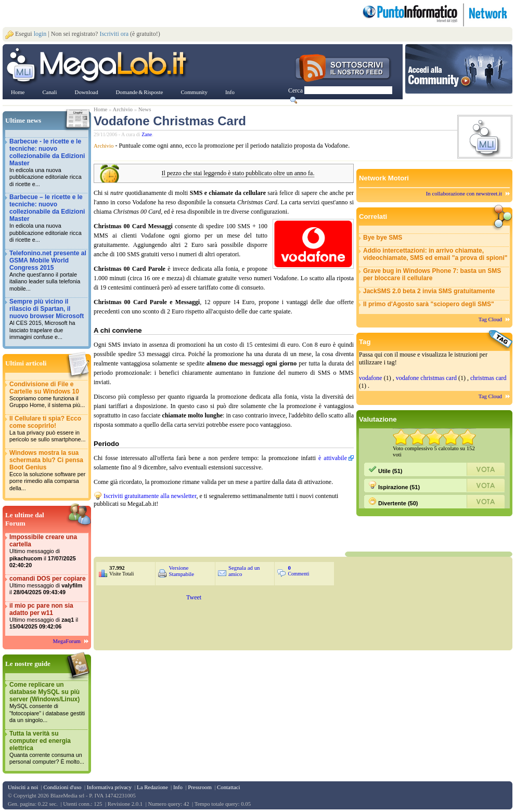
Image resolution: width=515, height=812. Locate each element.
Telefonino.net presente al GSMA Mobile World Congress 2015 (48, 271)
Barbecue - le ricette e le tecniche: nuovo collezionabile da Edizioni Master (48, 163)
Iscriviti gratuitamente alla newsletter (150, 496)
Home (100, 109)
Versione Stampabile (181, 571)
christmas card (488, 378)
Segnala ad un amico (244, 571)
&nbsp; (218, 529)
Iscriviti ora (114, 34)
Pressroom (200, 787)
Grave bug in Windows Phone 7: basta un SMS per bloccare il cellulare (432, 274)
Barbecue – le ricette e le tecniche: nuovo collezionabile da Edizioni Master (48, 219)
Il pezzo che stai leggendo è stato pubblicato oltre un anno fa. (238, 173)
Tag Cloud (490, 319)
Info (178, 787)
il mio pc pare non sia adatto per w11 (48, 616)
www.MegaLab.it (99, 67)
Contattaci (228, 787)
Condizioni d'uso (62, 787)
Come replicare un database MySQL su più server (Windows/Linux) (48, 703)
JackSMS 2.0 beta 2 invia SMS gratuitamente (429, 291)
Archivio (123, 109)
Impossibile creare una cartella (48, 551)
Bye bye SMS (383, 238)
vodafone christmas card (426, 378)
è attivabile (333, 458)
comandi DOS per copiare (48, 586)
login (40, 34)
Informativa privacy (109, 787)
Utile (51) (385, 469)
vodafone (371, 378)
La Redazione (152, 787)
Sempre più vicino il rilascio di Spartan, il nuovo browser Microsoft (48, 319)
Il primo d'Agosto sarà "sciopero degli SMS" (429, 304)
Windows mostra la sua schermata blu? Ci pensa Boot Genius (48, 471)
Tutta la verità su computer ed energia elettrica (48, 748)
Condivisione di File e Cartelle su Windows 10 (48, 395)
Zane (147, 134)
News (145, 109)
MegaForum (67, 641)
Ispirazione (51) (394, 486)
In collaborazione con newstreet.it (464, 193)
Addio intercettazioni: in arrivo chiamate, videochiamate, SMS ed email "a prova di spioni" (435, 254)
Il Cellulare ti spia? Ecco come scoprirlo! (48, 429)
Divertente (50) (393, 502)
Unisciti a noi (23, 787)
